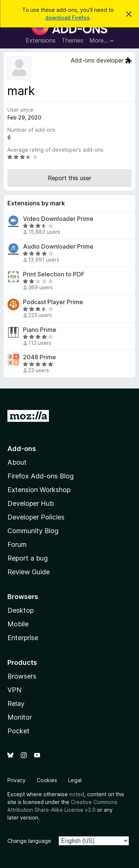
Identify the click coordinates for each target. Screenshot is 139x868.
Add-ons (22, 449)
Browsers (22, 676)
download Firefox (67, 18)
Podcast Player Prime (53, 302)
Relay (16, 704)
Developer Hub (31, 503)
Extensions (41, 40)
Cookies (47, 780)
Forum (17, 544)
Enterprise (23, 638)
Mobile (18, 624)
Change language (29, 841)
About (17, 462)
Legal (75, 780)
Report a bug (28, 558)
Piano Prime (40, 330)
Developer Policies (36, 517)
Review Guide (29, 572)
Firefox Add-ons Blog (41, 476)
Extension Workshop (39, 490)
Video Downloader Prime (58, 219)
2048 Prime (39, 357)
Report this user (69, 178)
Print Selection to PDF (54, 274)
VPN (14, 690)
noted (77, 794)
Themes (72, 40)
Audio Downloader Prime (58, 247)
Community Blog (33, 531)
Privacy (16, 780)
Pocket (19, 731)
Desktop (21, 610)
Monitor (20, 717)
